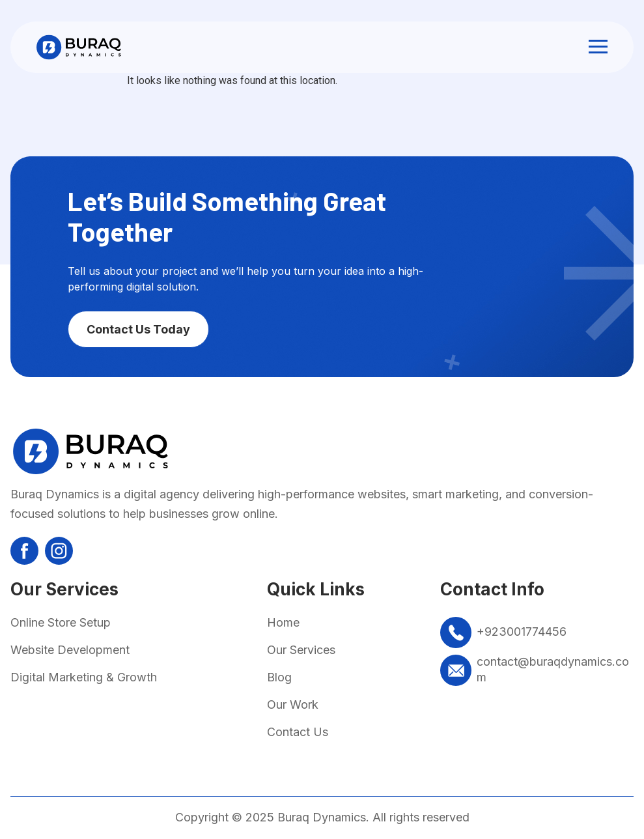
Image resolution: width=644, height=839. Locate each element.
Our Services (301, 650)
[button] (598, 47)
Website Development (70, 650)
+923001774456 (522, 632)
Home (283, 622)
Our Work (293, 704)
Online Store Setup (61, 622)
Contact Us (298, 732)
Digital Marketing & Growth (84, 677)
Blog (279, 677)
